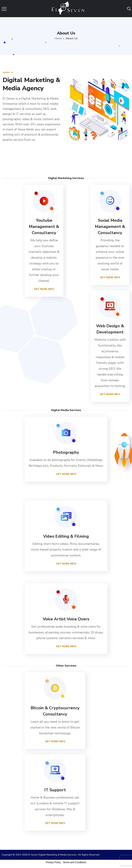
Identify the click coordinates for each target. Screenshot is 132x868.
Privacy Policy (53, 862)
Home (58, 38)
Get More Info (44, 289)
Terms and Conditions (75, 862)
